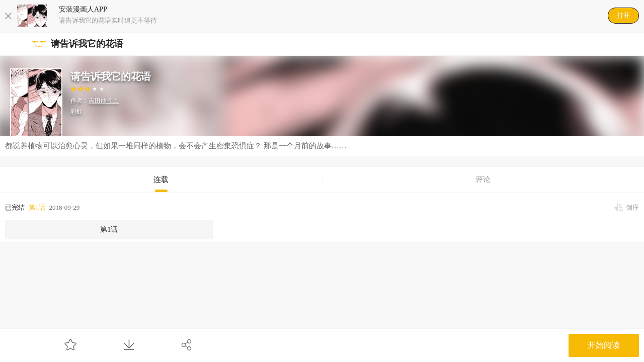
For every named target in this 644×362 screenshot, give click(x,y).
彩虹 (76, 112)
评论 (483, 179)
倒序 (632, 207)
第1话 (37, 207)
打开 (623, 15)
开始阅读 (604, 345)
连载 (161, 179)
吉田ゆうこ (104, 101)
